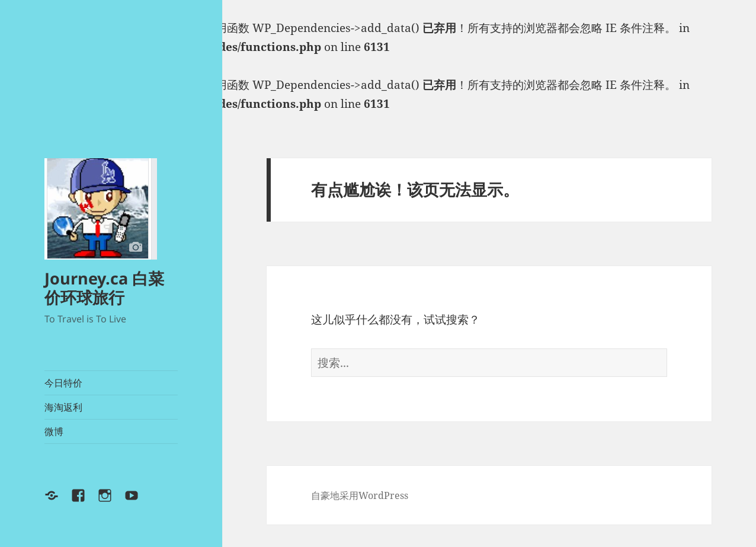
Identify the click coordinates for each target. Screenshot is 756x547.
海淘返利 (63, 407)
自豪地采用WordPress (360, 495)
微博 (54, 431)
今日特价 (63, 383)
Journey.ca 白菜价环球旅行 (104, 288)
